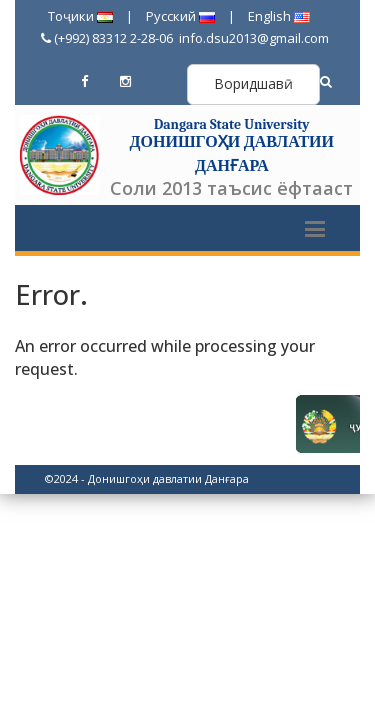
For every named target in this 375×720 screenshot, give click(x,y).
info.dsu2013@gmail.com (252, 38)
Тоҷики (80, 16)
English (279, 16)
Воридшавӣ (253, 83)
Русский (180, 16)
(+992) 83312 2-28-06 (107, 38)
